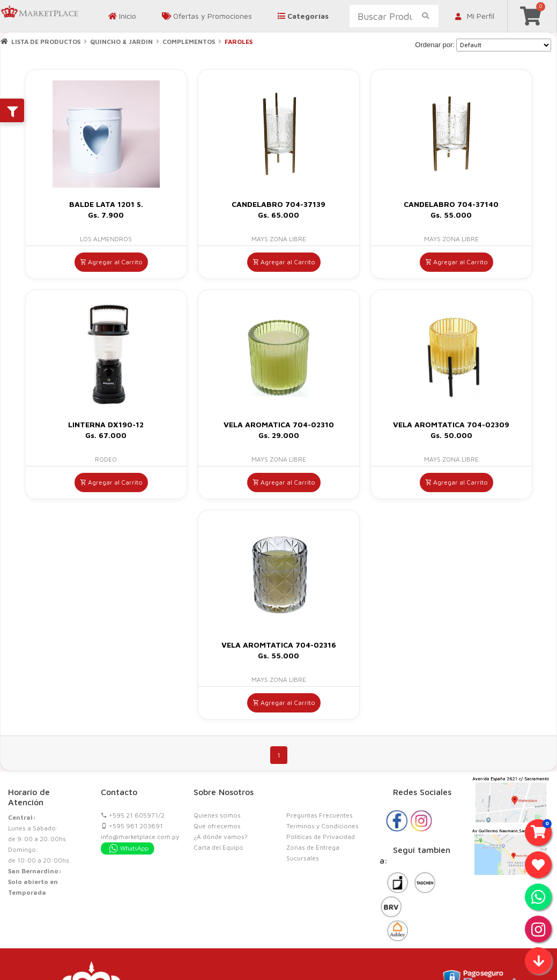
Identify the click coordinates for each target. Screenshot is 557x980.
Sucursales (303, 858)
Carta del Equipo (218, 847)
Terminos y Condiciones (322, 826)
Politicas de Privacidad (321, 837)
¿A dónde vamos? (221, 837)
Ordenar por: (435, 45)
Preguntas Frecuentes (320, 815)
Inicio (122, 16)
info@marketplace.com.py (140, 837)
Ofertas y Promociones (207, 16)
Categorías (303, 16)
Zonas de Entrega (313, 847)
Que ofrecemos (217, 826)
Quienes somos (217, 815)
